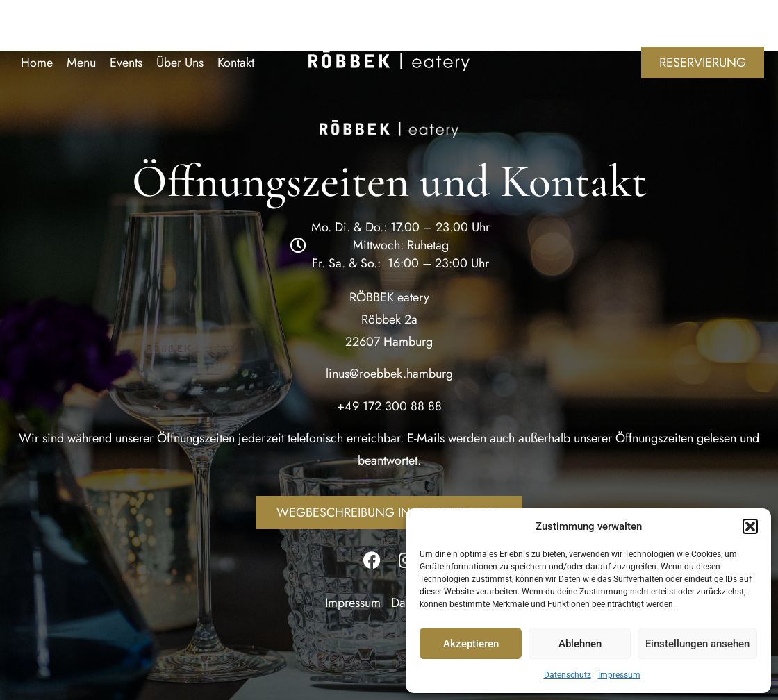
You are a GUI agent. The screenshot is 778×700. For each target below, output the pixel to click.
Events (126, 62)
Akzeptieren (471, 644)
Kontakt (236, 62)
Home (37, 62)
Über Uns (180, 62)
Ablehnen (580, 644)
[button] (750, 526)
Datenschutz (568, 675)
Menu (81, 62)
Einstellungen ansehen (697, 644)
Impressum (619, 675)
